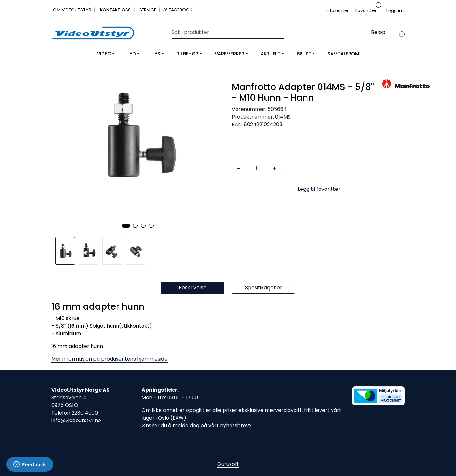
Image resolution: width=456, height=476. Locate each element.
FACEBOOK (178, 10)
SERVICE (148, 10)
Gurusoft (228, 464)
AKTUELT (270, 54)
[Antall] (256, 168)
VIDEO (104, 54)
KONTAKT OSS (116, 10)
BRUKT (304, 54)
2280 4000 (85, 413)
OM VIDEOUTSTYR (73, 10)
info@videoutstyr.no (76, 420)
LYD (132, 54)
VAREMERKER (229, 54)
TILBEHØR (187, 54)
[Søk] (227, 32)
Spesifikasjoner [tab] (264, 288)
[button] (126, 226)
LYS (156, 54)
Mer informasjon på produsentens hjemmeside (109, 359)
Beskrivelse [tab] (193, 288)
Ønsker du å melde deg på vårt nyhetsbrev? (197, 425)
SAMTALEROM (343, 54)
